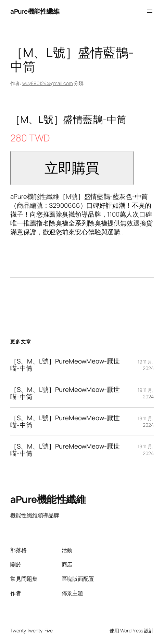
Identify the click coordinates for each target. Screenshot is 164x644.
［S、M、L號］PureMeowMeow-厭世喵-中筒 (65, 365)
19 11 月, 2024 (146, 365)
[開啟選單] (150, 11)
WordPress (132, 631)
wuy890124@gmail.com (48, 83)
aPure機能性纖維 (35, 11)
